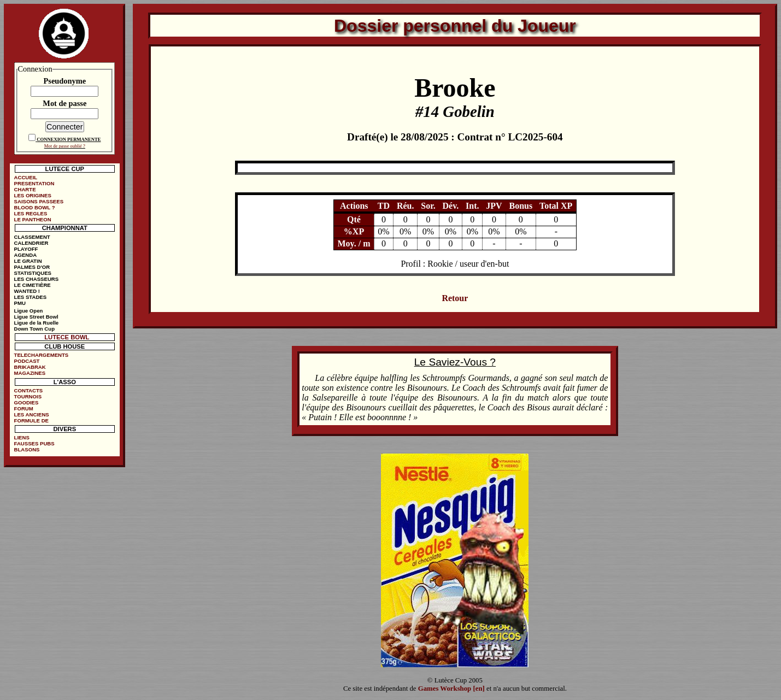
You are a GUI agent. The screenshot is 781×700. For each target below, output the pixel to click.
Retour (455, 298)
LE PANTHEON (33, 219)
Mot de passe (64, 103)
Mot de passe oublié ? (65, 146)
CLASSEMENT (32, 237)
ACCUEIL (26, 177)
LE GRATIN (28, 261)
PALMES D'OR (32, 267)
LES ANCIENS (32, 414)
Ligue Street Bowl (36, 317)
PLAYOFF (26, 249)
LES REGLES (31, 213)
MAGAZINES (30, 373)
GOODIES (27, 402)
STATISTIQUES (33, 273)
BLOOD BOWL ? (35, 207)
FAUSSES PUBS (34, 443)
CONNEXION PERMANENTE (69, 139)
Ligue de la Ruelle (37, 323)
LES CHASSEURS (37, 279)
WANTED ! (27, 291)
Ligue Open (29, 311)
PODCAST (27, 361)
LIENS (22, 437)
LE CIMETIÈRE (33, 285)
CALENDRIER (31, 243)
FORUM (24, 408)
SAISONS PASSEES (39, 201)
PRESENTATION (34, 183)
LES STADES (31, 297)
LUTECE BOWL (67, 337)
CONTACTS (29, 390)
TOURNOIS (28, 396)
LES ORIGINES (33, 195)
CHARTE (25, 189)
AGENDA (26, 255)
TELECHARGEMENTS (42, 355)
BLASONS (27, 449)
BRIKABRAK (30, 367)
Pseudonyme (65, 81)
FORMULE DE (31, 420)
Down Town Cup (34, 329)
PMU (20, 303)
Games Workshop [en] (451, 689)
